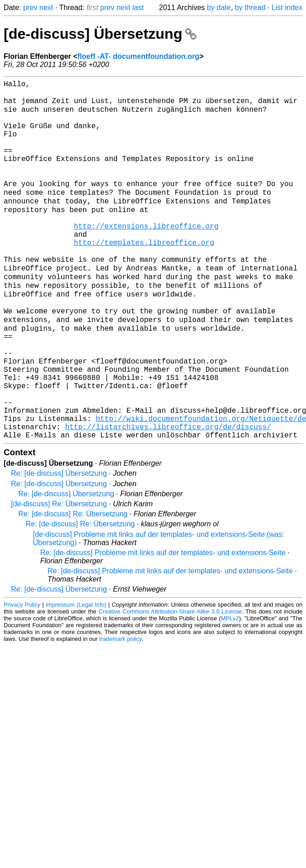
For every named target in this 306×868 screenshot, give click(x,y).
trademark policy (120, 711)
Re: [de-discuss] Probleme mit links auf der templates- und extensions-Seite (163, 625)
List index (287, 8)
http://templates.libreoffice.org (144, 276)
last (138, 8)
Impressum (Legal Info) (76, 677)
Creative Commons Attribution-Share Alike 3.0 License (170, 683)
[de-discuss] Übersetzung (100, 34)
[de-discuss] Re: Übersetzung (59, 576)
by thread (250, 8)
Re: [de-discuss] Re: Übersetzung (73, 586)
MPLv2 (230, 690)
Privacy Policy (22, 677)
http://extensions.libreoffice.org (146, 256)
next (46, 8)
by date (219, 8)
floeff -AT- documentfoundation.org (138, 56)
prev (30, 8)
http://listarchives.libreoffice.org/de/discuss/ (168, 497)
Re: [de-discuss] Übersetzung (59, 545)
